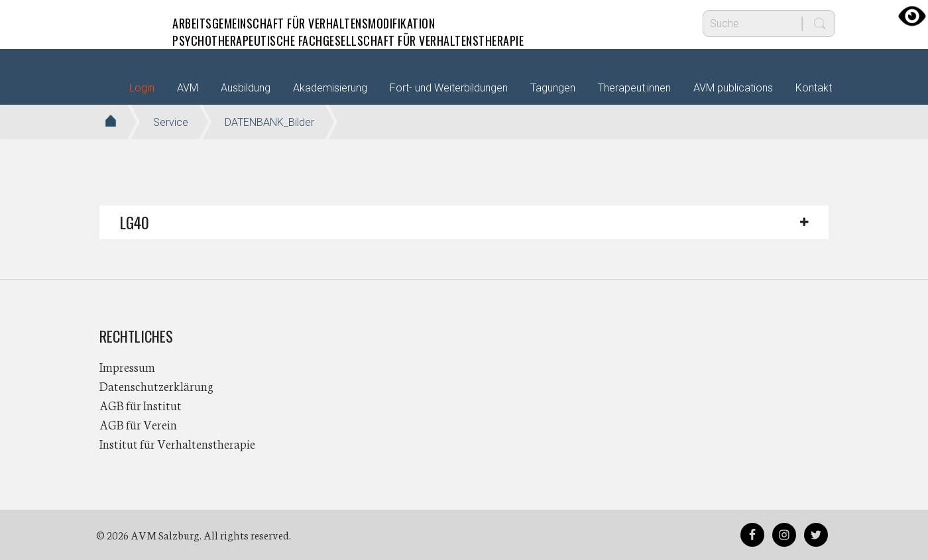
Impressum (127, 366)
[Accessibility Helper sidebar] (912, 16)
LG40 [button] (134, 222)
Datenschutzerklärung (156, 386)
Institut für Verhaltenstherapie (177, 443)
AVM (126, 23)
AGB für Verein (138, 424)
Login (142, 88)
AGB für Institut (141, 405)
